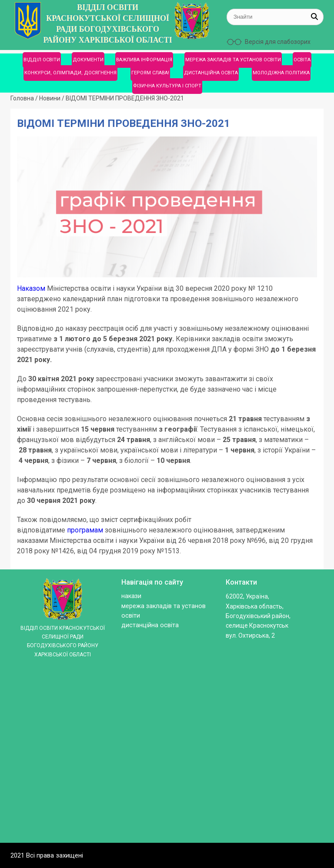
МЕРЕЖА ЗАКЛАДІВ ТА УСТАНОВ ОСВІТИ (233, 60)
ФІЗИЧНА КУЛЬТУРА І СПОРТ (167, 86)
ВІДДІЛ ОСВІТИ (42, 60)
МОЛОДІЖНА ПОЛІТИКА (281, 73)
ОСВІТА (302, 60)
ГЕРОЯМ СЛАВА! (150, 73)
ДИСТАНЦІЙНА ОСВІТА (211, 73)
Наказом (31, 288)
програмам (85, 530)
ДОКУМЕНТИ (88, 60)
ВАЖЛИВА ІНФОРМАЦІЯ (144, 60)
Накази (131, 596)
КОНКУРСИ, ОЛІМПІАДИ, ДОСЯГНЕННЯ (70, 73)
